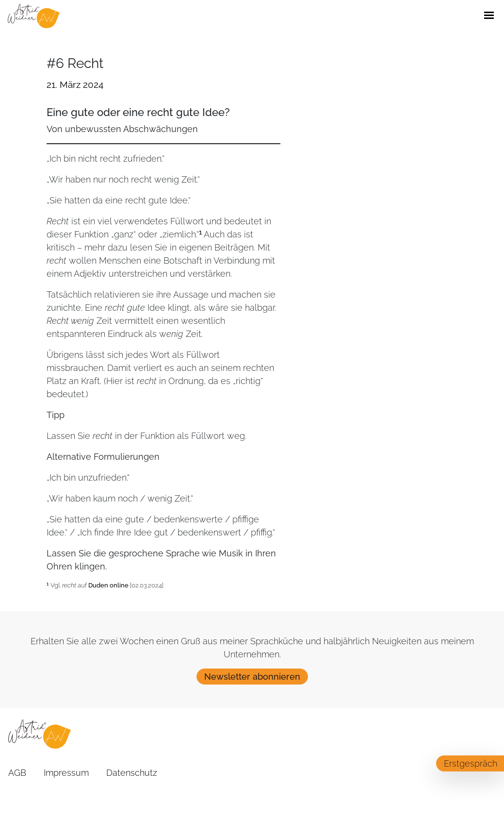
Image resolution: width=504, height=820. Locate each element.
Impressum (66, 773)
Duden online (108, 585)
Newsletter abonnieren (252, 677)
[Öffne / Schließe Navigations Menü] (489, 16)
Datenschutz (132, 773)
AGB (17, 773)
